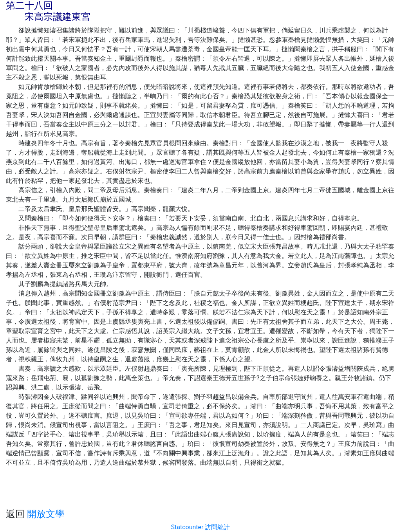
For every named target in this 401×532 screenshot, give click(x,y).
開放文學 (46, 514)
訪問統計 (217, 527)
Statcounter (187, 527)
